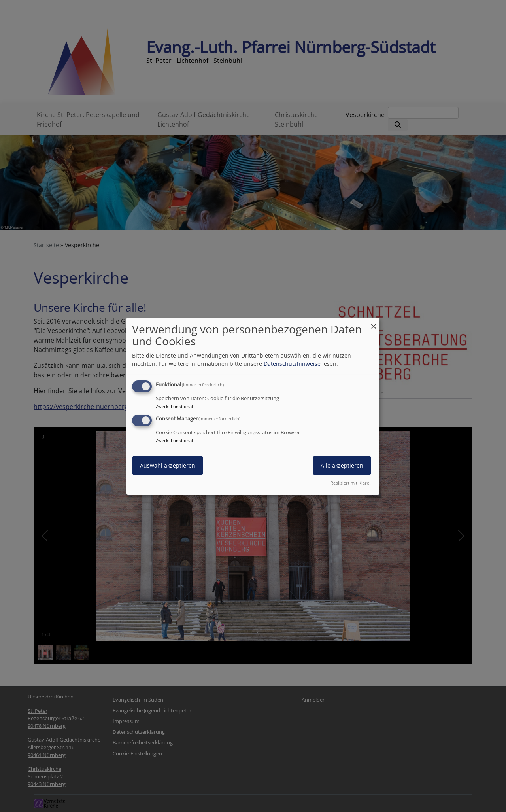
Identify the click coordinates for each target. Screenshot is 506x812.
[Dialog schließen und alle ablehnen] (374, 322)
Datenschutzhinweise (292, 364)
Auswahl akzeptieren (168, 465)
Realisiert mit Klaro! (351, 483)
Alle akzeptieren (342, 465)
